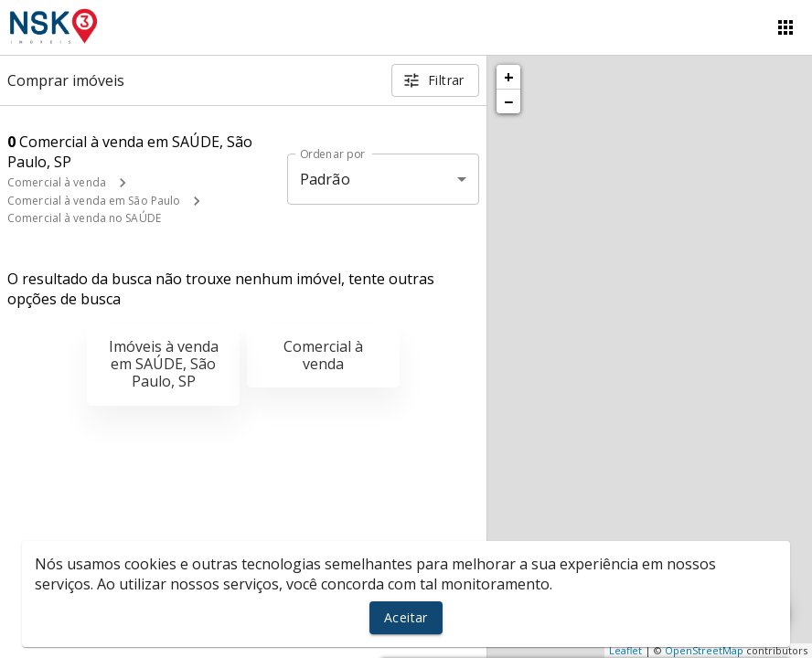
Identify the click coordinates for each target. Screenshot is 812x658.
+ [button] (509, 77)
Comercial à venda (57, 182)
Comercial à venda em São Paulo (94, 201)
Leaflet (625, 650)
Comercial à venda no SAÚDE (84, 218)
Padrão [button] (325, 179)
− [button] (508, 101)
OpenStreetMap (704, 650)
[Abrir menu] (785, 27)
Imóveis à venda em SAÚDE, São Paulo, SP (164, 364)
